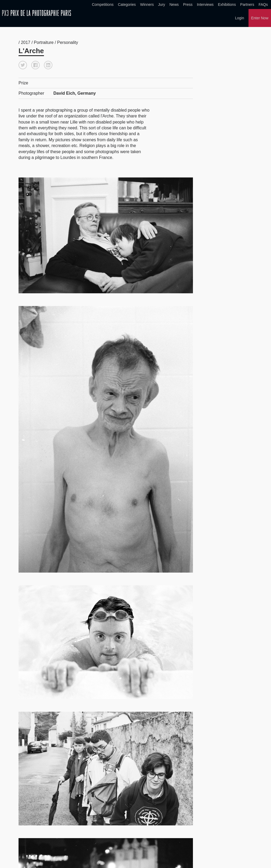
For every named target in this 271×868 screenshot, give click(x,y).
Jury (161, 4)
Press (188, 4)
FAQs (263, 4)
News (174, 4)
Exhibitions (227, 4)
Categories (127, 4)
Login (240, 18)
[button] (23, 65)
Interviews (205, 4)
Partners (247, 4)
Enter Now (260, 18)
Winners (147, 4)
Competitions (103, 4)
